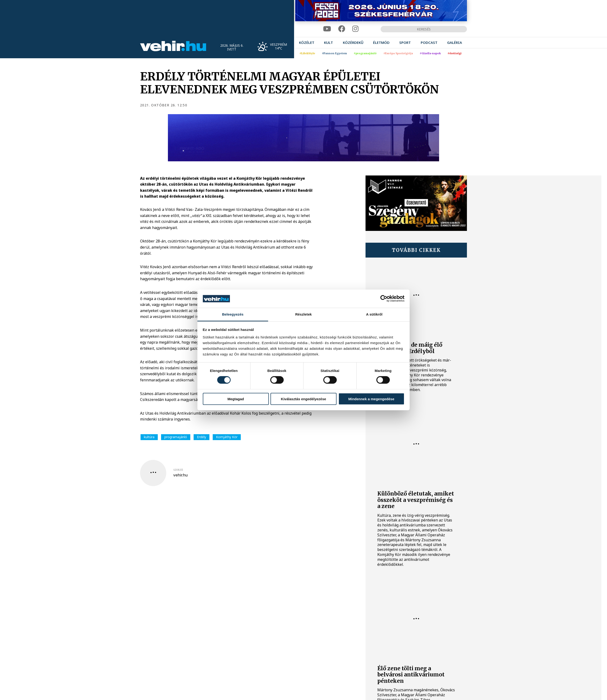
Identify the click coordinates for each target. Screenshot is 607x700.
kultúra (149, 437)
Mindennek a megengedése (371, 399)
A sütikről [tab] (374, 314)
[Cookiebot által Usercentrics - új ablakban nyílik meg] (384, 299)
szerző (178, 470)
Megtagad (236, 399)
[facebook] (342, 29)
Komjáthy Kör (227, 437)
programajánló (176, 437)
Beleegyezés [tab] (233, 314)
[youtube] (327, 29)
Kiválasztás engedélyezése (303, 399)
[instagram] (355, 29)
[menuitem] (307, 43)
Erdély (202, 437)
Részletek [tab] (303, 314)
